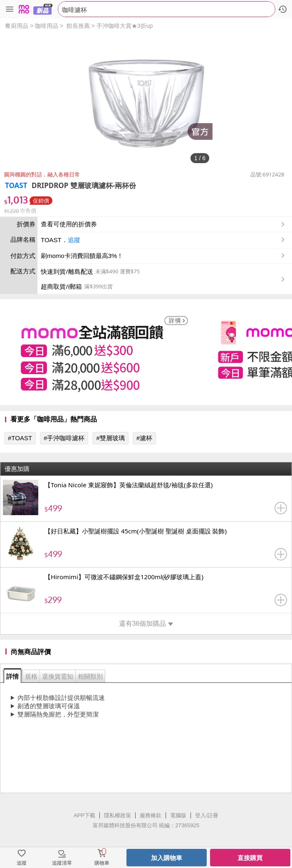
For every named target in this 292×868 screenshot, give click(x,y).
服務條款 (151, 815)
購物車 (102, 863)
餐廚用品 (17, 26)
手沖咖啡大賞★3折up (125, 26)
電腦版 (178, 815)
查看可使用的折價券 (164, 224)
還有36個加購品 (146, 624)
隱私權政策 (118, 815)
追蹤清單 (62, 863)
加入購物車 (167, 858)
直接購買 (250, 858)
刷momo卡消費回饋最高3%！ (82, 256)
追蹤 (74, 240)
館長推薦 (78, 26)
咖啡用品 (47, 26)
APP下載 (84, 815)
